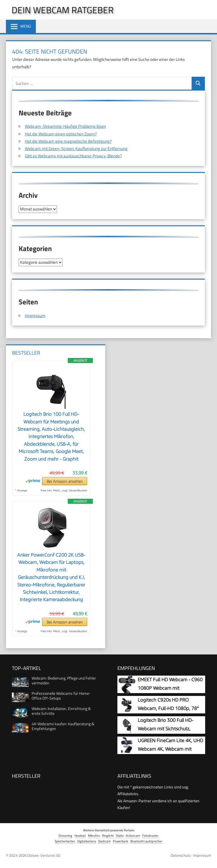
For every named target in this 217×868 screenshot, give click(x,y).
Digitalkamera (87, 841)
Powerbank (120, 841)
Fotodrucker (150, 835)
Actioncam (133, 835)
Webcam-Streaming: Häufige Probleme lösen (65, 126)
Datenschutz (181, 855)
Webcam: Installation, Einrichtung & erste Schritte (61, 711)
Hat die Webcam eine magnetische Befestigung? (68, 141)
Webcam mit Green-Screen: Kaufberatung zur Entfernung (76, 149)
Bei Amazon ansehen (65, 481)
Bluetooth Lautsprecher (146, 841)
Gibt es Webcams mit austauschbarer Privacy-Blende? (73, 156)
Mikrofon (94, 835)
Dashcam (104, 841)
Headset (80, 835)
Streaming (65, 835)
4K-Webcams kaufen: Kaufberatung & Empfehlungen (63, 726)
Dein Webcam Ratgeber (63, 10)
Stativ (120, 835)
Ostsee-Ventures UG (44, 855)
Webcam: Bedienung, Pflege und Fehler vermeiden (64, 680)
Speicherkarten (65, 841)
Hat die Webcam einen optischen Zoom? (61, 134)
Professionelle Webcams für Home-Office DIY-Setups (61, 696)
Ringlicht (108, 835)
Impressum (35, 316)
